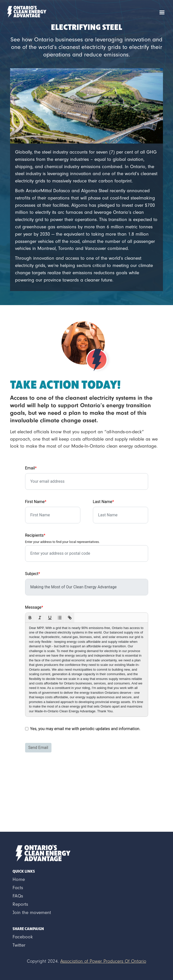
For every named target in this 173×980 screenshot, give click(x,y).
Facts (18, 888)
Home (19, 879)
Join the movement (32, 913)
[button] (162, 13)
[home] (25, 11)
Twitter (19, 945)
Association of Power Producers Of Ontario (103, 961)
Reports (20, 904)
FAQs (18, 896)
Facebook (23, 937)
